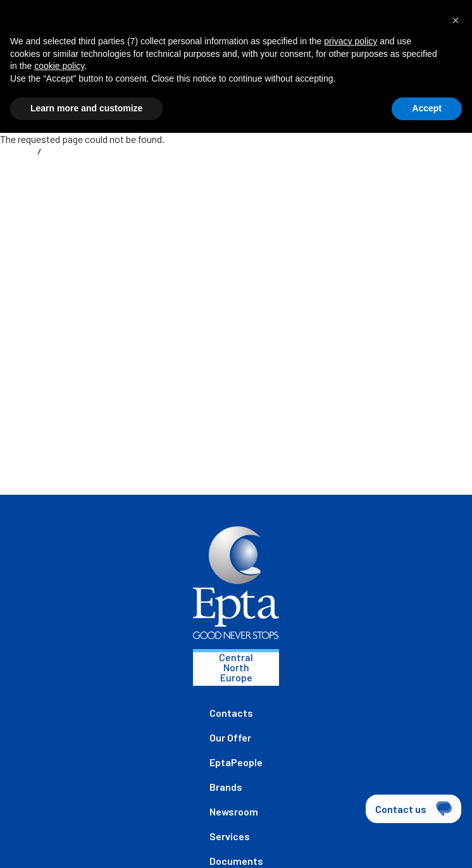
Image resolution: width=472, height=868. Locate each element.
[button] (456, 20)
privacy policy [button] (351, 41)
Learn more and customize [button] (86, 108)
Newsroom (234, 811)
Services (230, 836)
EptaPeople (236, 762)
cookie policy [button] (59, 66)
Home (21, 151)
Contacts (231, 713)
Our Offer (230, 737)
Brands (226, 787)
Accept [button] (427, 108)
